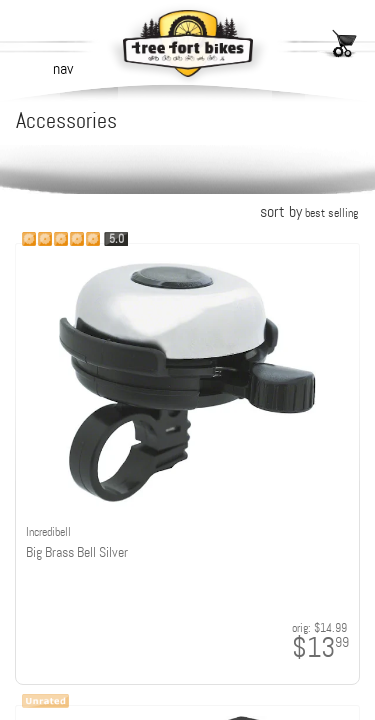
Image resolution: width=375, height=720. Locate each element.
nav (63, 68)
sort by (309, 211)
